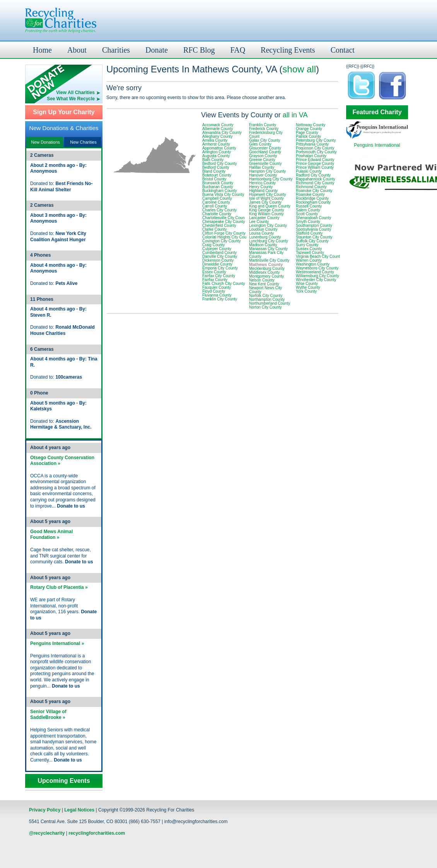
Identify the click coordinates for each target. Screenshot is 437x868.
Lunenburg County (265, 237)
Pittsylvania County (312, 144)
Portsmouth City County (316, 152)
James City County (265, 202)
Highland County (263, 191)
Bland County (214, 171)
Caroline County (216, 202)
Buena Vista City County (223, 195)
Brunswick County (218, 183)
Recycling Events (288, 50)
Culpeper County (217, 249)
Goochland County (265, 152)
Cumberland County (219, 253)
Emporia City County (220, 268)
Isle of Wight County (266, 198)
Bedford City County (220, 164)
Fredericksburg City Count (266, 135)
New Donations (45, 142)
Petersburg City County (316, 140)
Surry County (307, 245)
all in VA (295, 115)
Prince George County (315, 164)
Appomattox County (219, 148)
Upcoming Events (64, 781)
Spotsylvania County (313, 229)
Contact (343, 50)
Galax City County (265, 140)
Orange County (309, 129)
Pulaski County (309, 171)
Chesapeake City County (224, 222)
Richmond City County (315, 183)
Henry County (261, 187)
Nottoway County (311, 125)
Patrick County (308, 136)
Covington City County (222, 241)
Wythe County (308, 287)
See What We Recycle (71, 99)
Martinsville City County (269, 260)
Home (42, 50)
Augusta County (216, 156)
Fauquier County (217, 287)
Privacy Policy (45, 810)
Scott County (307, 214)
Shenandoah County (313, 218)
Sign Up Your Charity (64, 112)
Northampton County (267, 299)
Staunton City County (314, 237)
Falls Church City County (224, 284)
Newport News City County (265, 290)
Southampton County (314, 226)
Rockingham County (313, 202)
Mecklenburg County (267, 268)
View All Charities (75, 93)
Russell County (309, 206)
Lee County (259, 222)
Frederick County (264, 129)
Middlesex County (264, 272)
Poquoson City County (315, 148)
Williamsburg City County (318, 276)
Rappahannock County (316, 179)
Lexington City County (268, 226)
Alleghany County (217, 136)
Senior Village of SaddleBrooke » (48, 715)
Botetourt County (217, 175)
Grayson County (263, 156)
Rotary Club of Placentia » (59, 587)
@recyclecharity (47, 833)
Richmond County (311, 187)
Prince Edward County (315, 160)
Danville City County (220, 256)
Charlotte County (217, 214)
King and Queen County (270, 206)
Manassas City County (268, 249)
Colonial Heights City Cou (224, 237)
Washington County (313, 264)
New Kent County (264, 284)
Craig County (213, 245)
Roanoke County (310, 195)
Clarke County (214, 229)
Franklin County (263, 125)
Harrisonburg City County (271, 179)
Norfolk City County (266, 296)
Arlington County (217, 152)
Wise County (307, 284)
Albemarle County (218, 129)
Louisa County (261, 233)
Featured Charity (377, 112)
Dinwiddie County (217, 264)
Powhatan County (311, 156)
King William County (266, 214)
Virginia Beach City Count (318, 256)
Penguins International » (57, 643)
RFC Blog (199, 50)
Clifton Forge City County (224, 233)
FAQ (238, 50)
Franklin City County (220, 299)
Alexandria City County (222, 133)
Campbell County (217, 198)
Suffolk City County (312, 241)
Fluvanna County (217, 295)
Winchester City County (316, 280)
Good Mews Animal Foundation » (51, 535)
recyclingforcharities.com (97, 833)
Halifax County (262, 167)
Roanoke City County (314, 191)
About (77, 50)
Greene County (262, 160)
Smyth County (308, 222)
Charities (116, 50)
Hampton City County (267, 171)
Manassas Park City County (266, 255)
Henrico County (262, 183)
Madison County (263, 245)
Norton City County (265, 307)
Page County (307, 133)
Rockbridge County (312, 198)
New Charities (83, 142)
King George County (267, 210)
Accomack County (218, 125)
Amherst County (216, 144)
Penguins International (377, 145)
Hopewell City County (268, 195)
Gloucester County (265, 148)
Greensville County (265, 164)
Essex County (214, 272)
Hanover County (263, 175)
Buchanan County (218, 187)
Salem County (308, 210)
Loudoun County (263, 229)
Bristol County (214, 179)
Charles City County (219, 210)
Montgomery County (266, 276)
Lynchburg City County (269, 241)
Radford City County (313, 175)
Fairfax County (215, 280)
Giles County (260, 144)
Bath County (213, 160)
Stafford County (309, 233)
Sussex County (309, 249)
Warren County (309, 260)
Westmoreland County (315, 272)
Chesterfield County (219, 226)
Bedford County (216, 167)
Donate (157, 50)
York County (306, 291)
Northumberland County (270, 303)
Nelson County (262, 280)
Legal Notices (79, 810)
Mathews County (266, 264)
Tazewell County (310, 253)
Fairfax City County (219, 276)
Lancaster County (264, 218)
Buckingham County (220, 191)
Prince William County (315, 167)
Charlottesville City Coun (224, 218)
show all (299, 69)
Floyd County (214, 291)
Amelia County (215, 140)
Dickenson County (218, 260)
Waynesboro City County (317, 268)
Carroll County (215, 206)
